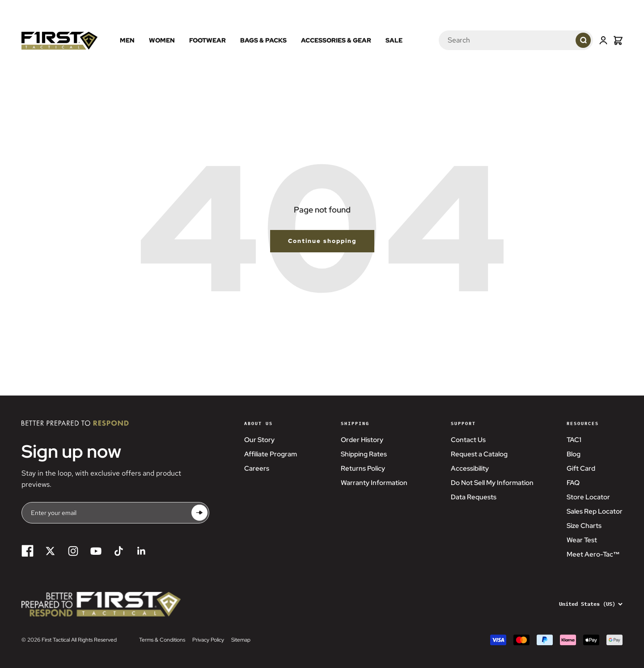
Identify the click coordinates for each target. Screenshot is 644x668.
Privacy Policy (208, 640)
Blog (574, 454)
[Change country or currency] (585, 604)
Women (162, 40)
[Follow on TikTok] (119, 551)
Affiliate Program (271, 454)
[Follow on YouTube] (96, 551)
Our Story (259, 440)
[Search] (496, 40)
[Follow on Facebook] (28, 551)
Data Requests (474, 497)
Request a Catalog (479, 454)
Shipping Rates (364, 454)
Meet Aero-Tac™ (593, 554)
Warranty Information (374, 483)
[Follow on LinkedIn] (142, 551)
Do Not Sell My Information (492, 483)
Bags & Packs (263, 40)
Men (127, 40)
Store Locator (588, 497)
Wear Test (582, 540)
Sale (394, 40)
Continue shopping (322, 241)
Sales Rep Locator (595, 511)
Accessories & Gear (336, 40)
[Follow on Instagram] (73, 551)
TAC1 (574, 440)
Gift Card (581, 468)
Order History (362, 440)
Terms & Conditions (162, 640)
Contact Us (468, 440)
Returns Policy (363, 468)
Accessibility (470, 468)
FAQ (573, 483)
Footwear (208, 40)
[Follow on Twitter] (50, 551)
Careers (257, 468)
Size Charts (584, 526)
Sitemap (241, 640)
